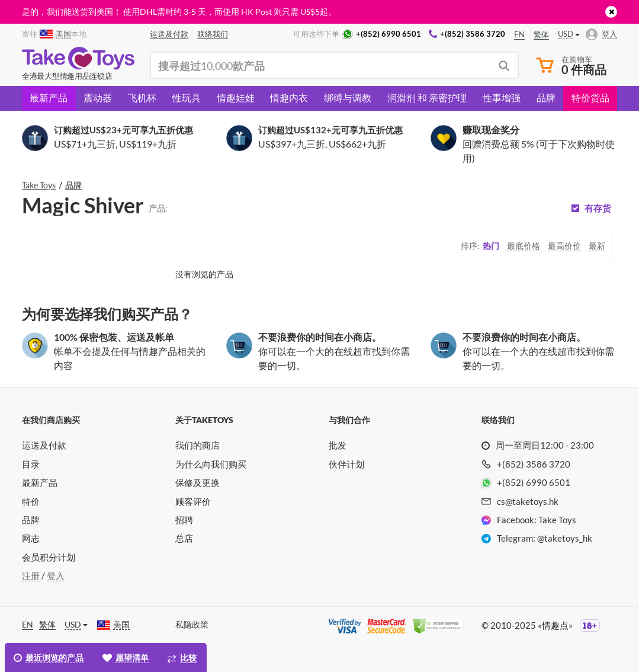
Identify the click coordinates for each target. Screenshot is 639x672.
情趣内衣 (289, 97)
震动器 (98, 97)
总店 (184, 538)
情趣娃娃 (236, 97)
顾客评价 (193, 501)
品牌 (546, 97)
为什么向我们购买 (211, 464)
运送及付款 (44, 445)
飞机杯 (142, 97)
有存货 (598, 208)
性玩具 (187, 97)
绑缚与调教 (348, 97)
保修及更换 (198, 482)
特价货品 (590, 97)
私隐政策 (192, 624)
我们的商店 (198, 445)
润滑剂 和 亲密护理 (427, 97)
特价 (31, 501)
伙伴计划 (346, 464)
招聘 (184, 520)
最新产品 (49, 97)
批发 (338, 445)
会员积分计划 (49, 557)
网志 (31, 538)
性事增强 (502, 97)
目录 (31, 464)
